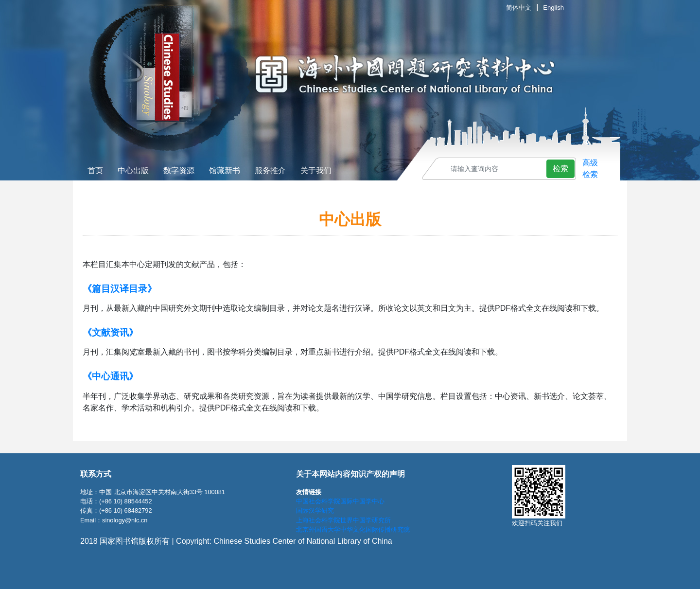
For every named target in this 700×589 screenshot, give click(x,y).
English (553, 8)
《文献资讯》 (110, 332)
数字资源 (179, 170)
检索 (560, 169)
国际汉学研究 (315, 510)
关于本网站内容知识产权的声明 (350, 474)
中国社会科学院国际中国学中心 (340, 501)
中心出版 (133, 170)
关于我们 (316, 170)
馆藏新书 (225, 170)
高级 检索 (590, 169)
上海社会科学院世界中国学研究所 (343, 520)
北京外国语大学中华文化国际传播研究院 (353, 529)
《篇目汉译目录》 (120, 289)
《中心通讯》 (110, 376)
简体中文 (519, 8)
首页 (95, 170)
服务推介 (270, 170)
